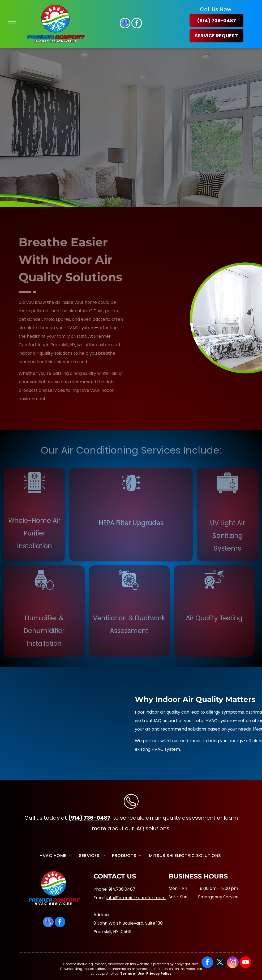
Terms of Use (132, 974)
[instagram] (233, 963)
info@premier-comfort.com (136, 898)
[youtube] (246, 963)
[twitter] (220, 963)
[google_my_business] (125, 24)
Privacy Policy (159, 974)
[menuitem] (56, 855)
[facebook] (137, 24)
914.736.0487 (122, 889)
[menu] (12, 24)
